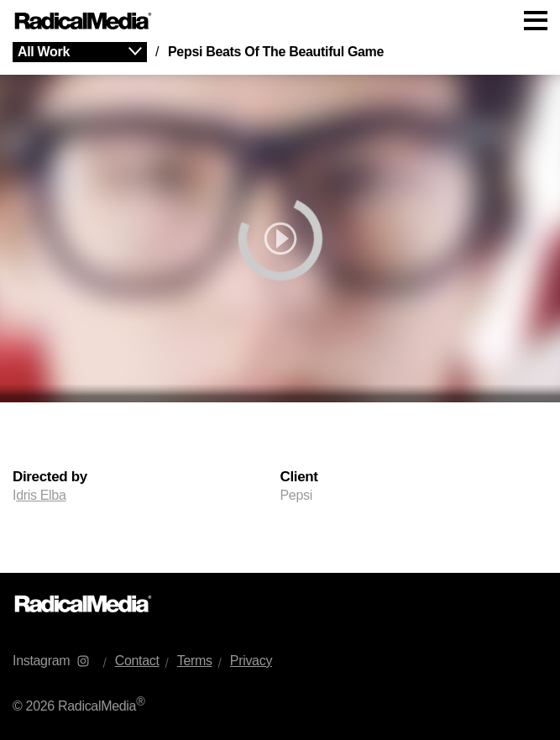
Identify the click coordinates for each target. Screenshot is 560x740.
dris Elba (41, 495)
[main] (280, 307)
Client (299, 477)
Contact (137, 661)
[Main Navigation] (280, 21)
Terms (195, 661)
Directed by (50, 477)
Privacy (251, 661)
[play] (280, 239)
